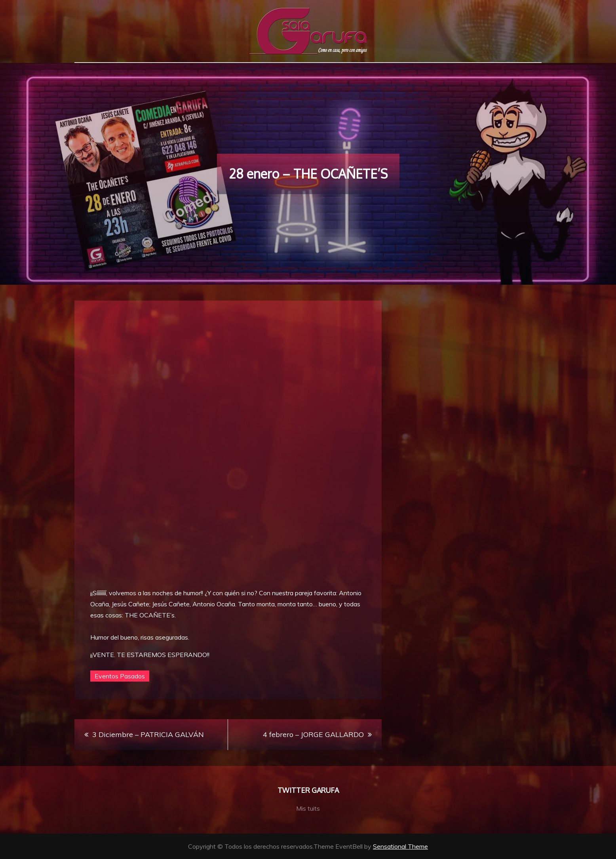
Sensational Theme (400, 846)
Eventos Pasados (120, 676)
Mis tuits (308, 808)
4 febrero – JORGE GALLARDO (313, 734)
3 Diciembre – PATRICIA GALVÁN (148, 734)
